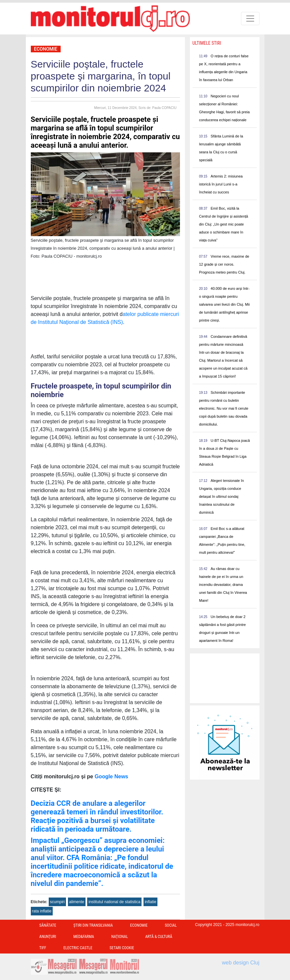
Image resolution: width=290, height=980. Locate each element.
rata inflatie (42, 911)
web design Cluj (241, 963)
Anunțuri (48, 937)
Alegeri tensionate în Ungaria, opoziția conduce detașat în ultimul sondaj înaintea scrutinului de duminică (222, 496)
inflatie (151, 902)
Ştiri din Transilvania (93, 925)
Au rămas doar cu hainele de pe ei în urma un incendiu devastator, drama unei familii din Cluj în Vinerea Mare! (223, 585)
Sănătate (48, 925)
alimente (77, 902)
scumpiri (58, 902)
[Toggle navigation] (250, 19)
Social (171, 925)
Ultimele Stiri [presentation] (207, 43)
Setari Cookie (122, 948)
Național (120, 937)
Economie (46, 49)
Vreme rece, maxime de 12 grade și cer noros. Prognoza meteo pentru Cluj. (224, 264)
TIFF (43, 948)
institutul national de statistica (114, 902)
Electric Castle (78, 948)
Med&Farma (84, 937)
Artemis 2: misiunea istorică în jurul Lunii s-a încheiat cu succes (221, 184)
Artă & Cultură (159, 937)
